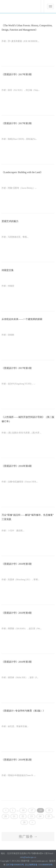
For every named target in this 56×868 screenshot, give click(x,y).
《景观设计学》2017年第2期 (17, 123)
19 (49, 810)
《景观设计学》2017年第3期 (17, 74)
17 (32, 810)
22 (23, 816)
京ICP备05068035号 (15, 865)
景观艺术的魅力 (10, 221)
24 (40, 816)
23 (32, 816)
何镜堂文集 (8, 270)
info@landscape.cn (28, 857)
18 (40, 810)
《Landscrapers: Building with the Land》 (22, 172)
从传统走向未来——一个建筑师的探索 (22, 319)
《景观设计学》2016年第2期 (17, 760)
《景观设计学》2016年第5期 (17, 564)
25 (49, 816)
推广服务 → (28, 837)
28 (24, 822)
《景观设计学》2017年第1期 (17, 368)
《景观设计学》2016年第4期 (17, 613)
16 (23, 810)
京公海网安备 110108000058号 (39, 865)
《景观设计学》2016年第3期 (17, 662)
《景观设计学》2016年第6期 (17, 466)
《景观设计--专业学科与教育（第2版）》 (23, 711)
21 (14, 816)
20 (6, 816)
